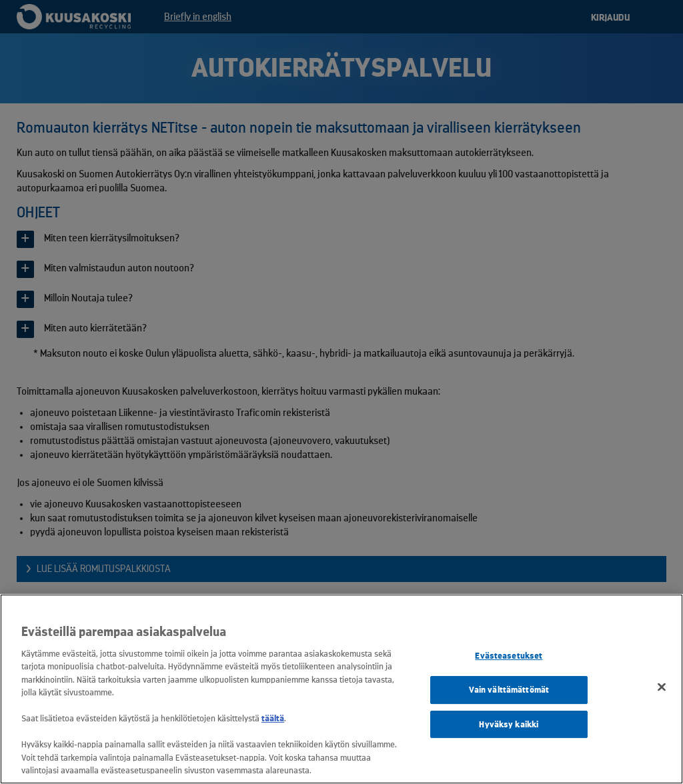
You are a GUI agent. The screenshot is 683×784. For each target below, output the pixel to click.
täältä (273, 718)
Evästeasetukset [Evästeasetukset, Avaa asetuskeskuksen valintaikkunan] (509, 656)
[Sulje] (662, 687)
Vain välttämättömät (509, 690)
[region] (341, 689)
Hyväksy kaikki (509, 724)
